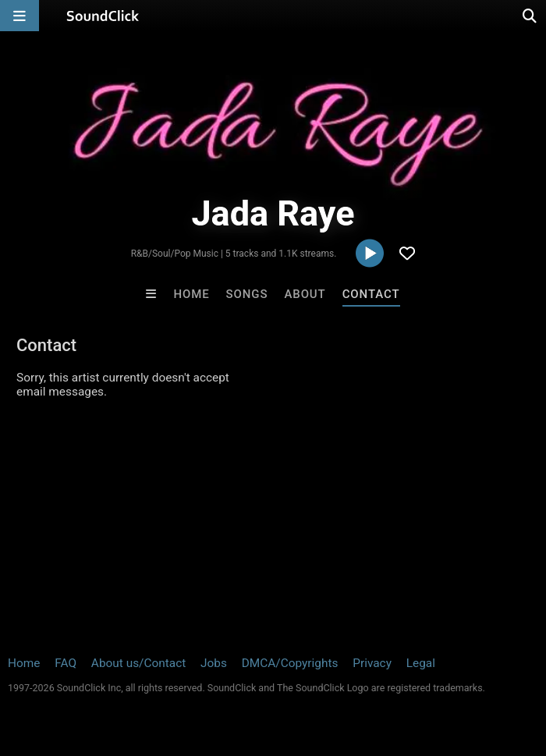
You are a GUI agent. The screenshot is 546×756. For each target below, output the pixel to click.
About (305, 294)
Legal (421, 663)
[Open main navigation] (19, 16)
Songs (247, 294)
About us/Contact (138, 663)
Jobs (214, 663)
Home (191, 294)
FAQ (66, 663)
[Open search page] (530, 16)
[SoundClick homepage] (103, 16)
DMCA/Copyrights (290, 663)
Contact (371, 294)
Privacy (372, 663)
